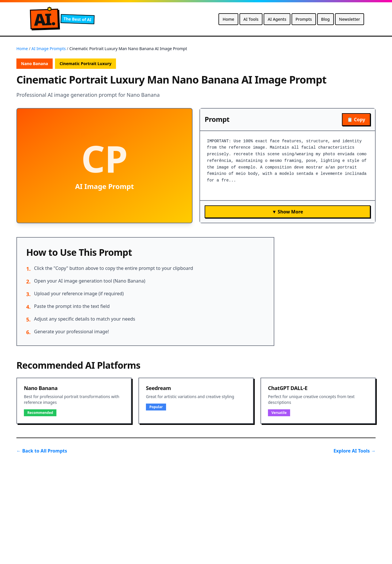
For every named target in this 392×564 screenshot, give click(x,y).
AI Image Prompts (48, 49)
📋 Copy (356, 120)
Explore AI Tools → (355, 451)
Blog (326, 19)
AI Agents (277, 19)
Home (228, 19)
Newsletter (350, 19)
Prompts (304, 19)
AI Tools (251, 19)
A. (44, 19)
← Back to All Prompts (42, 451)
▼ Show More (288, 212)
